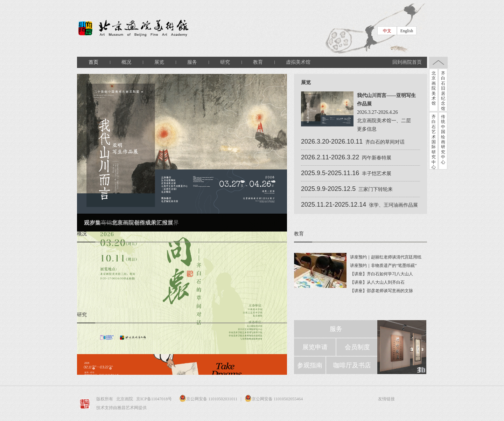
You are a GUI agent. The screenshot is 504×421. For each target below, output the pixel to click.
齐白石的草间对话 (385, 142)
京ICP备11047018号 (155, 399)
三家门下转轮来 (376, 189)
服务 (192, 62)
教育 (258, 62)
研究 (225, 62)
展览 (159, 62)
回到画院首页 (407, 62)
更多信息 (367, 129)
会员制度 (357, 347)
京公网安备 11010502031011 (207, 399)
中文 (387, 31)
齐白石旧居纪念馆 (443, 91)
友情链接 (386, 399)
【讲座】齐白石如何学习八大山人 (381, 274)
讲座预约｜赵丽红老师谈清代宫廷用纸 (386, 257)
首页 (93, 62)
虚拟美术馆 (298, 62)
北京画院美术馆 (434, 88)
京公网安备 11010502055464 (274, 399)
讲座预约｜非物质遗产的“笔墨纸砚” (383, 265)
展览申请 (315, 347)
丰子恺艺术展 (377, 174)
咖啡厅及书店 (352, 365)
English (407, 31)
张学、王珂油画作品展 (393, 205)
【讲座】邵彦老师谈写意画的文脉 (381, 291)
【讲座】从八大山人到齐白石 (377, 282)
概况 (126, 62)
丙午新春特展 (377, 158)
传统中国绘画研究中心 (443, 139)
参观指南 (310, 365)
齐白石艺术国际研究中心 (434, 142)
